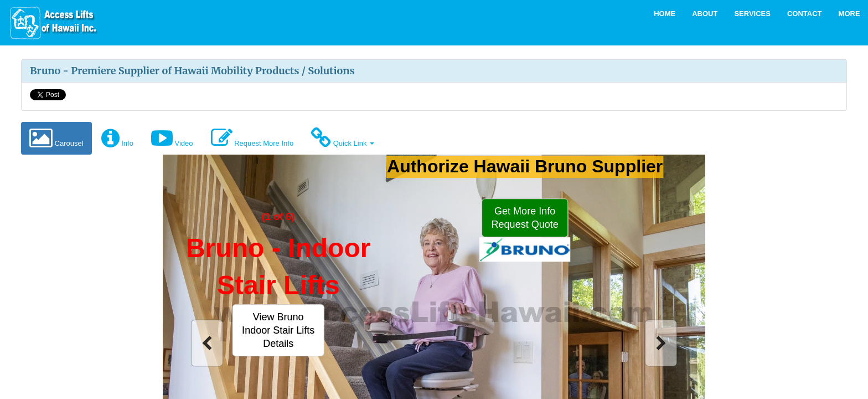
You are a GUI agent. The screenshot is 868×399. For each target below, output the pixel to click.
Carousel (56, 138)
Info (117, 138)
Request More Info (252, 138)
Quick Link (343, 138)
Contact (805, 14)
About (705, 14)
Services (752, 14)
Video (172, 138)
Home (665, 14)
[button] (278, 330)
